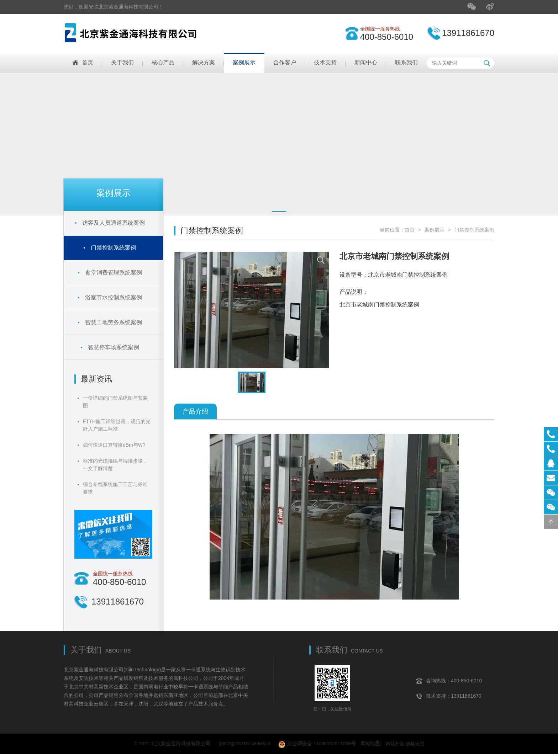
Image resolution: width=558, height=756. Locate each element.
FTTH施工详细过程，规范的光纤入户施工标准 (117, 425)
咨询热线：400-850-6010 (449, 681)
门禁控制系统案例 (474, 230)
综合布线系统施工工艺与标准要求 (115, 488)
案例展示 (435, 230)
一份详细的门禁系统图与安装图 (115, 402)
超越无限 (418, 745)
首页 (410, 230)
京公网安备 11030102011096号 (317, 745)
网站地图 (372, 745)
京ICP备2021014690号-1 (243, 745)
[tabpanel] (279, 144)
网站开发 (396, 745)
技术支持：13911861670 (449, 696)
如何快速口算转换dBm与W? (114, 445)
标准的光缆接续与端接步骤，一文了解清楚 (115, 465)
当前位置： (392, 230)
